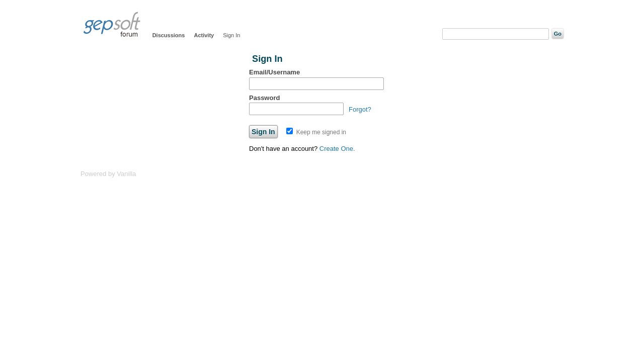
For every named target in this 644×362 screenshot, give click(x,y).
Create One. (337, 149)
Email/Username (274, 72)
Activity (204, 35)
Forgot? (360, 109)
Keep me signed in (316, 132)
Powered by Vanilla (108, 174)
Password (264, 98)
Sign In (231, 35)
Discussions (169, 35)
